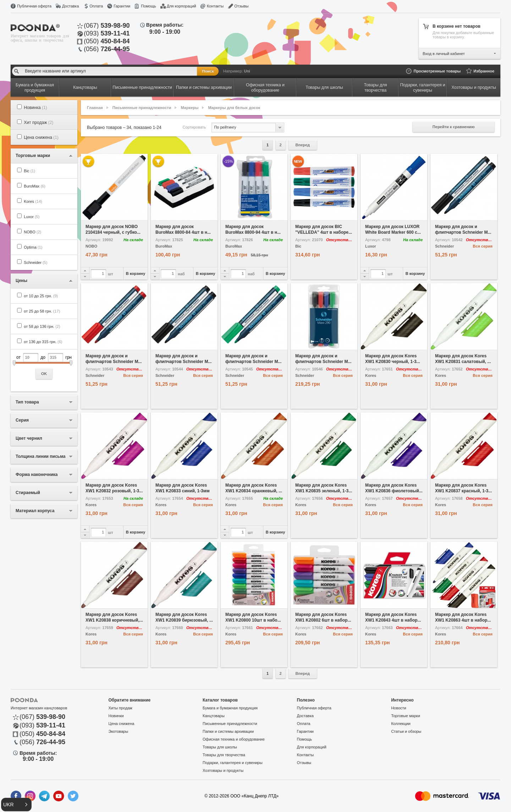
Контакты (215, 6)
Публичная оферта (34, 6)
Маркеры (190, 108)
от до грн (44, 366)
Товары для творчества (224, 755)
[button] (16, 805)
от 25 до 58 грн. (42, 311)
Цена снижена (41, 137)
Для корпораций (182, 6)
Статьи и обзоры (406, 731)
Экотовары (119, 731)
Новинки (116, 716)
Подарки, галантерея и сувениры (233, 763)
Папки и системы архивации (228, 731)
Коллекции (401, 724)
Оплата (96, 6)
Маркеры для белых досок (234, 108)
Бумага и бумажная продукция (230, 708)
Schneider (35, 262)
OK (44, 374)
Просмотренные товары (437, 71)
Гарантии (122, 6)
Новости (399, 708)
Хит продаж (39, 123)
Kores (33, 201)
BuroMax (35, 186)
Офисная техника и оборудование (234, 739)
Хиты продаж (120, 708)
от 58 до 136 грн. (42, 326)
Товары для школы (220, 747)
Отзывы (241, 6)
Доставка (70, 6)
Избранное (484, 71)
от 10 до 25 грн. (41, 296)
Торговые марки (406, 716)
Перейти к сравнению (454, 127)
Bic (29, 171)
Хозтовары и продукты (223, 770)
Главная (95, 108)
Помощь (149, 6)
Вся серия (483, 246)
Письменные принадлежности (142, 108)
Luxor (32, 217)
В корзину (136, 274)
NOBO (32, 232)
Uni (247, 71)
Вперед (303, 145)
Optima (33, 247)
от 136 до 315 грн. (43, 342)
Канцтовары (214, 716)
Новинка (35, 108)
